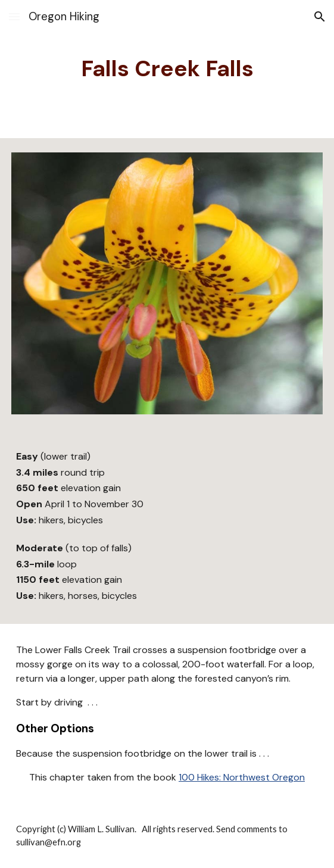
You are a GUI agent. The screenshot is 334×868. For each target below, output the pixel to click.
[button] (14, 16)
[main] (167, 69)
